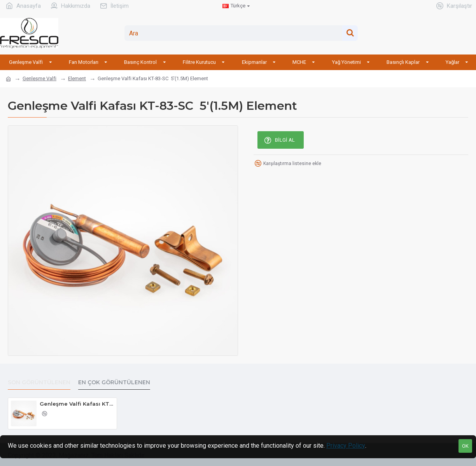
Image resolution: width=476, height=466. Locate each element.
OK (465, 446)
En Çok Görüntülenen (114, 382)
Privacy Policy (346, 446)
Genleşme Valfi (39, 78)
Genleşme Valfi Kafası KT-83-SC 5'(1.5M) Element (77, 404)
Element (77, 78)
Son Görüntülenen (39, 382)
